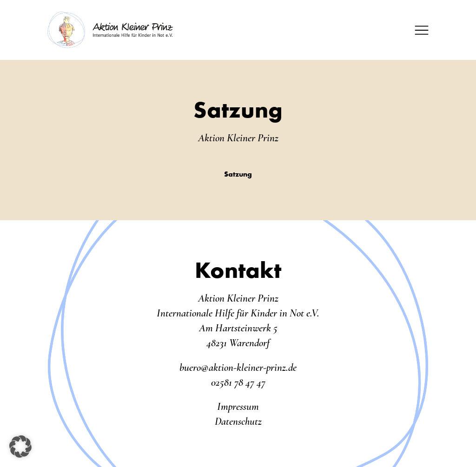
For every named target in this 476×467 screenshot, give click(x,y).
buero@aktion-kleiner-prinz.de (238, 368)
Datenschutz (238, 421)
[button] (20, 447)
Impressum (238, 407)
